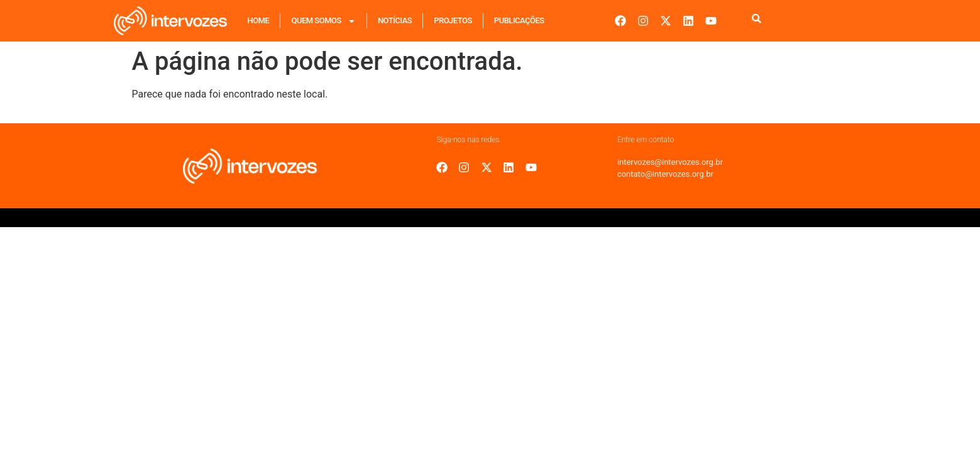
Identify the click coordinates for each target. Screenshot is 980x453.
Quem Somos (323, 21)
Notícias (395, 20)
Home (259, 20)
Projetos (453, 20)
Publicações (519, 20)
